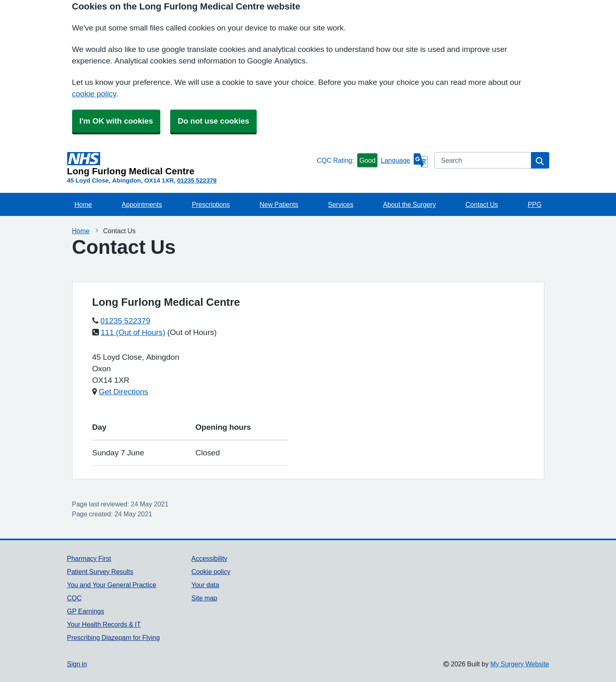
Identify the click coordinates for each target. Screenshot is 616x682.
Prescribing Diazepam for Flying (114, 637)
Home (83, 204)
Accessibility (209, 558)
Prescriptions (211, 204)
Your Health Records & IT (104, 624)
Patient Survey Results (100, 572)
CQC (75, 598)
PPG (535, 204)
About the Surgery (410, 204)
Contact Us (482, 204)
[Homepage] (190, 164)
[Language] (404, 160)
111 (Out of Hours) (133, 332)
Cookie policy (211, 572)
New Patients (279, 204)
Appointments (142, 204)
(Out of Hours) (192, 332)
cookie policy (94, 94)
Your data (205, 585)
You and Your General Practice (112, 585)
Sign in (77, 664)
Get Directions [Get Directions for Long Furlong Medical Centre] (124, 392)
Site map (204, 598)
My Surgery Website (520, 664)
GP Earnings (86, 611)
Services (341, 204)
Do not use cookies (213, 121)
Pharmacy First (89, 558)
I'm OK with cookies (116, 121)
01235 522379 (197, 180)
